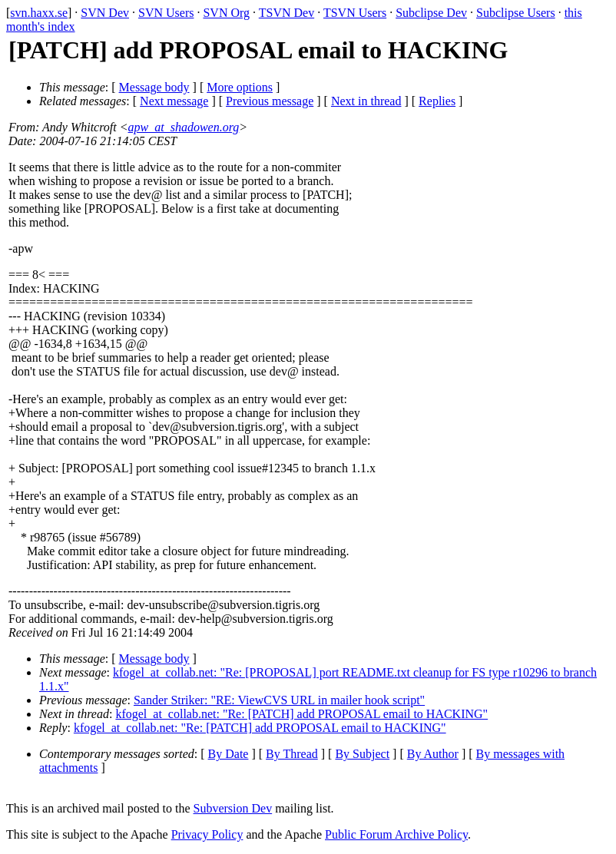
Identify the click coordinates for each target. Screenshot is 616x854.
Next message (174, 101)
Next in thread (366, 101)
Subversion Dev (233, 808)
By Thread (292, 754)
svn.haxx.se (39, 13)
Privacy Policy (207, 834)
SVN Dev (105, 13)
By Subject (362, 754)
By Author (433, 754)
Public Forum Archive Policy (396, 834)
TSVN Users (355, 13)
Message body (154, 87)
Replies (437, 101)
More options (240, 87)
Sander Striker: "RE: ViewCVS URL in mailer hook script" (279, 700)
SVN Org (226, 13)
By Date (229, 754)
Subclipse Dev (431, 13)
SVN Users (166, 13)
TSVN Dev (286, 13)
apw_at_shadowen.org (184, 127)
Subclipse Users (516, 13)
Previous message (270, 101)
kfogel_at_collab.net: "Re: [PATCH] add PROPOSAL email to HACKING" (301, 714)
